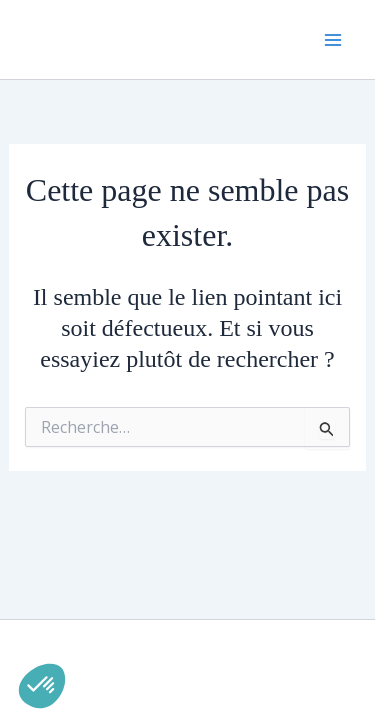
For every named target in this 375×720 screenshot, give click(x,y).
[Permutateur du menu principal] (333, 40)
